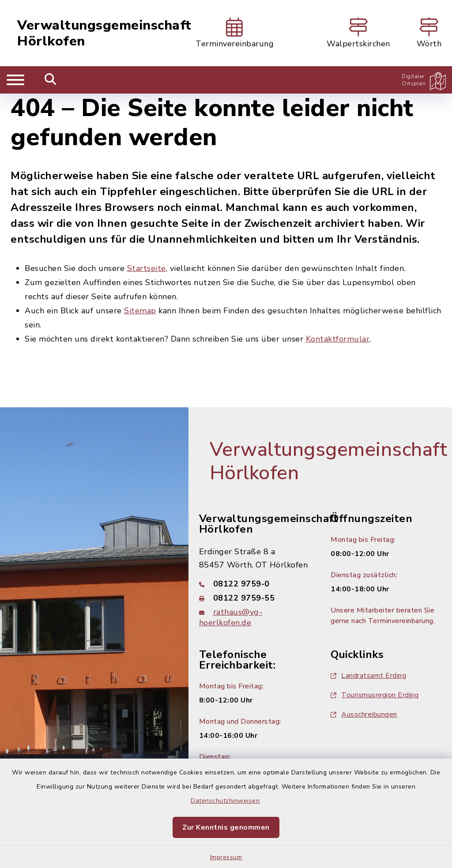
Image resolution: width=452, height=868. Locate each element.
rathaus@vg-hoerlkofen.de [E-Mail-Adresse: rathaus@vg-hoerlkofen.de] (231, 617)
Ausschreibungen (364, 714)
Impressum (226, 857)
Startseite (147, 268)
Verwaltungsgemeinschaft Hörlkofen (104, 33)
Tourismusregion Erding (375, 695)
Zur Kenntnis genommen (226, 827)
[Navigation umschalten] (15, 80)
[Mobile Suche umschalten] (51, 80)
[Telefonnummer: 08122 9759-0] (254, 584)
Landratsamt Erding (368, 676)
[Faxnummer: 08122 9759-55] (254, 598)
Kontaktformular (338, 339)
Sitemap (140, 311)
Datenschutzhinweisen (225, 801)
